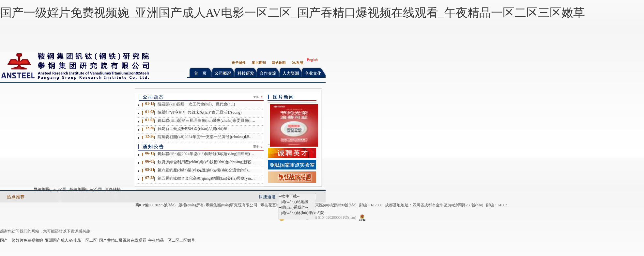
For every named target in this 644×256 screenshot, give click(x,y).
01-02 (150, 120)
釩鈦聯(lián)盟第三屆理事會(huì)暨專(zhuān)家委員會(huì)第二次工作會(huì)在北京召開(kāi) (207, 120)
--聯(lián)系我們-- (293, 207)
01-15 (150, 104)
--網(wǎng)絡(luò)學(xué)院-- (303, 213)
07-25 (150, 178)
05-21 (150, 169)
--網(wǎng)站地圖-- (295, 202)
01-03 (150, 112)
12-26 (150, 136)
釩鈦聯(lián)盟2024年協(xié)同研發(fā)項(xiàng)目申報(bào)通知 (207, 154)
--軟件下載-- (289, 196)
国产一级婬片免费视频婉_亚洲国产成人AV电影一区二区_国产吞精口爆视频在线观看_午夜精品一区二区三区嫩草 (292, 13)
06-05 (150, 161)
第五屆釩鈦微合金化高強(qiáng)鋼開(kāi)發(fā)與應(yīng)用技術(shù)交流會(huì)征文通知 (207, 178)
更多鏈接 (113, 189)
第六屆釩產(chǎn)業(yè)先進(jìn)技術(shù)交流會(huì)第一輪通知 (207, 170)
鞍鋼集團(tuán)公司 (86, 189)
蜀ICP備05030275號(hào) (155, 205)
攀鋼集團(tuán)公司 (50, 189)
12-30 (150, 128)
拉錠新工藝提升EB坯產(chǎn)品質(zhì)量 (192, 129)
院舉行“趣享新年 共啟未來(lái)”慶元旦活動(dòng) (200, 112)
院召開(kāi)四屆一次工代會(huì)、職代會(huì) (196, 104)
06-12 (150, 153)
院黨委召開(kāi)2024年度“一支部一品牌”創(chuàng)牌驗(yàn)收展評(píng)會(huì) (207, 137)
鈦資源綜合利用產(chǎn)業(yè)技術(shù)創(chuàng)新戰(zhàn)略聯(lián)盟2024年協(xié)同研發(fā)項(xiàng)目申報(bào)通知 (207, 162)
